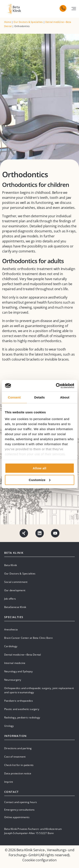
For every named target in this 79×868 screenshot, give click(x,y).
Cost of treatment (15, 757)
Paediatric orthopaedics (19, 701)
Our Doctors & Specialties (28, 22)
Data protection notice (18, 773)
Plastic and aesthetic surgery (22, 709)
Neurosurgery (13, 680)
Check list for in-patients (19, 765)
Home (8, 22)
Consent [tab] (14, 397)
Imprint (9, 782)
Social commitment (16, 582)
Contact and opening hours (21, 802)
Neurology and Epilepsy (18, 671)
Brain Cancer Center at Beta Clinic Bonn (28, 638)
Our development (15, 590)
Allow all (39, 468)
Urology (9, 726)
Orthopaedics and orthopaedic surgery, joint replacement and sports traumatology (39, 690)
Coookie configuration (39, 860)
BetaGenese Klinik (15, 607)
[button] (74, 9)
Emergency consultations (19, 810)
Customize (40, 480)
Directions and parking (18, 748)
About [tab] (65, 397)
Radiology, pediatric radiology (22, 717)
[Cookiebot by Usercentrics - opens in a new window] (56, 386)
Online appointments (17, 817)
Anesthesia (11, 629)
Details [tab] (40, 397)
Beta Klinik (11, 565)
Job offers (10, 599)
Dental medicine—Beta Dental (23, 655)
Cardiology (11, 646)
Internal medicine (15, 663)
